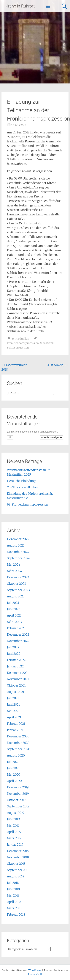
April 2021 (14, 717)
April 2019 (14, 832)
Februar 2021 (16, 724)
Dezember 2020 (18, 736)
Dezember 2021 (18, 673)
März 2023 (15, 622)
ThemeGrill (35, 974)
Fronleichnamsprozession (23, 343)
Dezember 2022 (18, 634)
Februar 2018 (16, 914)
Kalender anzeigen (51, 437)
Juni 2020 (14, 768)
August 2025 (16, 545)
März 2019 (14, 838)
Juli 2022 (13, 647)
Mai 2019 (13, 825)
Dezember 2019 (18, 787)
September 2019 (18, 806)
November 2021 (18, 679)
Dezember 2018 (18, 851)
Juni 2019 (13, 819)
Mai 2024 (14, 564)
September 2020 (19, 749)
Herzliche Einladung (21, 481)
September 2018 (18, 870)
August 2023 (16, 596)
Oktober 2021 (16, 685)
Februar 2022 (16, 660)
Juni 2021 (13, 704)
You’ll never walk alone (23, 487)
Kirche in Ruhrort (20, 6)
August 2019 (16, 813)
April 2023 (14, 615)
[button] (10, 437)
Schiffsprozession (18, 348)
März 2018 (14, 908)
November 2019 (18, 794)
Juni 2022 (14, 654)
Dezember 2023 (18, 577)
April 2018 (14, 902)
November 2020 (18, 743)
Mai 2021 (13, 711)
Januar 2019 (15, 844)
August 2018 (16, 876)
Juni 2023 (14, 609)
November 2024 (18, 552)
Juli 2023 (13, 603)
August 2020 (16, 755)
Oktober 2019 (16, 800)
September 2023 (19, 590)
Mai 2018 (13, 895)
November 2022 (18, 641)
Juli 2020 (13, 762)
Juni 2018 (13, 889)
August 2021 (16, 692)
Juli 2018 (13, 883)
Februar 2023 (16, 628)
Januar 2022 (15, 666)
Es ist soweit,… (57, 365)
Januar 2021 (15, 730)
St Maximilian (20, 339)
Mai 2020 (14, 774)
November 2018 (18, 857)
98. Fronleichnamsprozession (28, 504)
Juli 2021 (13, 698)
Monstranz (47, 343)
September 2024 (19, 558)
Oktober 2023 (17, 584)
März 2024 (15, 571)
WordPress (35, 970)
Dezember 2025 (18, 539)
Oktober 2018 (16, 864)
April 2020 (14, 781)
